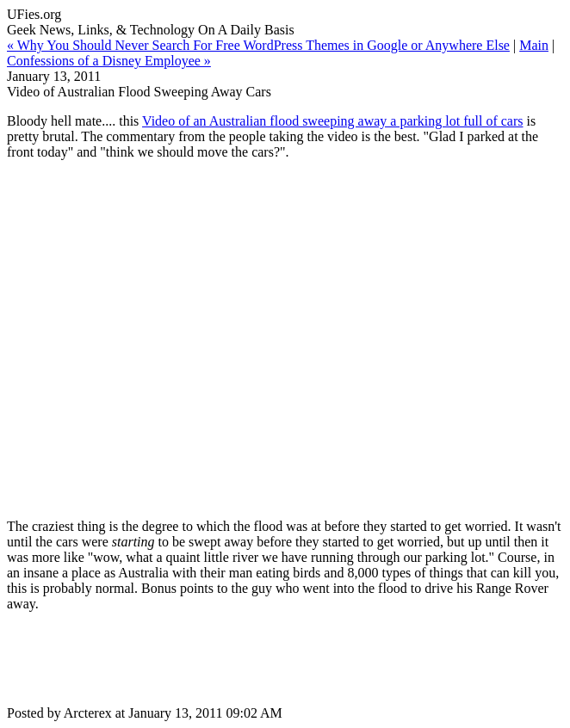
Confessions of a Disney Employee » (109, 61)
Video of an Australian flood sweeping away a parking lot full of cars (332, 121)
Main (534, 45)
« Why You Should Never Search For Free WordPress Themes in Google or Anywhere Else (258, 45)
